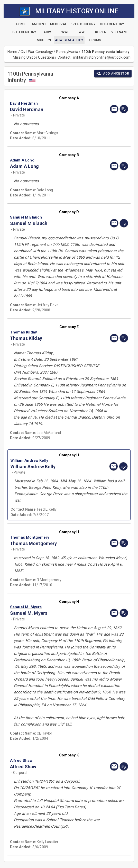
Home (12, 52)
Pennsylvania (67, 52)
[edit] (124, 109)
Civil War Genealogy (37, 52)
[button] (51, 103)
